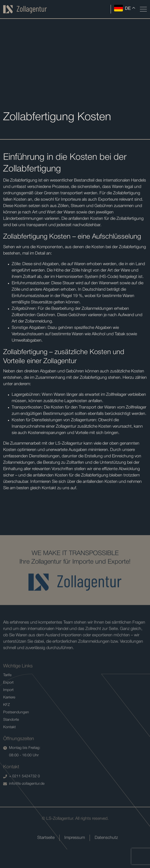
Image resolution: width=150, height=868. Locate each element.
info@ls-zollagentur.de (24, 798)
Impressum (75, 852)
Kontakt (9, 742)
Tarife (7, 690)
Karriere (9, 712)
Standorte (11, 734)
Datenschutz (106, 852)
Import (8, 705)
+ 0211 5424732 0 (22, 791)
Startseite (46, 852)
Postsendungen (16, 727)
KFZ (7, 719)
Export (8, 697)
